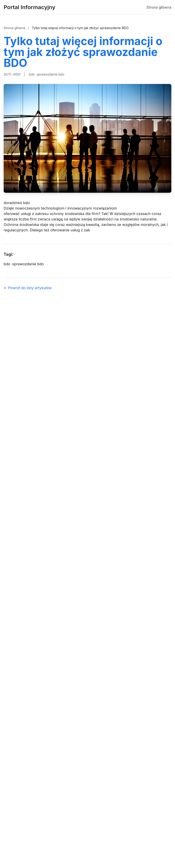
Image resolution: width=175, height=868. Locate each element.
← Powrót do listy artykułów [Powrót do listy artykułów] (28, 288)
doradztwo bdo (17, 203)
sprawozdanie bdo (50, 74)
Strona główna (159, 7)
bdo (32, 74)
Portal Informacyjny (30, 7)
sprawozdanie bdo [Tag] (28, 264)
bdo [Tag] (7, 264)
